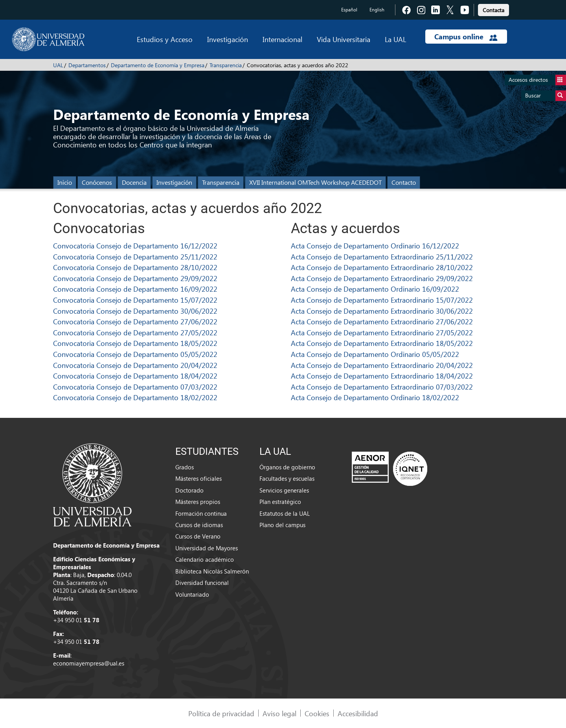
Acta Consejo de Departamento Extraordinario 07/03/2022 (382, 387)
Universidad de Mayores (207, 548)
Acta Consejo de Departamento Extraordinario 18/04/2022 (382, 376)
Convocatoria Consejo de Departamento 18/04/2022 (135, 376)
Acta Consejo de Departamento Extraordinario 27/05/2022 (382, 332)
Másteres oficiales (198, 478)
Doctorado (189, 490)
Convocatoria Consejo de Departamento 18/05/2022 (135, 343)
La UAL (395, 39)
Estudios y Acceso (165, 39)
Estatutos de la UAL (285, 513)
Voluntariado (192, 594)
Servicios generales (284, 490)
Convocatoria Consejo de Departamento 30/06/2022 (135, 311)
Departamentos (87, 65)
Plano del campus (282, 525)
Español (349, 10)
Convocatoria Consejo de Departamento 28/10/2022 (135, 267)
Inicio (65, 182)
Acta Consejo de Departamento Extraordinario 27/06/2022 (382, 321)
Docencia (134, 182)
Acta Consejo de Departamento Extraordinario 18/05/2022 (382, 343)
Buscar (546, 96)
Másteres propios (198, 502)
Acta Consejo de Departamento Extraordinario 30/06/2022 (382, 311)
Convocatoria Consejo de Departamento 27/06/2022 (135, 321)
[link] (493, 9)
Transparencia (226, 65)
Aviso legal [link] (279, 713)
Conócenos (97, 182)
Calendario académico (205, 559)
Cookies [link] (317, 713)
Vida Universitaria (344, 39)
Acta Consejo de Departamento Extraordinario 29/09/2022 (382, 278)
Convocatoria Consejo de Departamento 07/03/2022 (135, 387)
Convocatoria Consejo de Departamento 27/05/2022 (135, 332)
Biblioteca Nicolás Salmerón (212, 571)
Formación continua (201, 513)
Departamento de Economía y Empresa (158, 65)
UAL (58, 65)
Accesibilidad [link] (358, 713)
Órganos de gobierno (287, 467)
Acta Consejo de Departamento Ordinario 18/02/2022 (375, 397)
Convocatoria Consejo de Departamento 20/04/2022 (135, 365)
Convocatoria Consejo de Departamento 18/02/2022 (135, 397)
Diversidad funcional (202, 583)
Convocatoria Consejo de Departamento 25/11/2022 (135, 256)
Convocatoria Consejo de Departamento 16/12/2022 (135, 245)
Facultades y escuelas (287, 478)
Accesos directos (537, 80)
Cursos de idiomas (199, 525)
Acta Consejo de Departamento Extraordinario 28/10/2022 (382, 267)
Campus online (466, 37)
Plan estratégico (280, 502)
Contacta (493, 10)
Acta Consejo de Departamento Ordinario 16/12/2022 (375, 245)
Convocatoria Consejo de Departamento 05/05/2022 (135, 354)
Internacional (282, 39)
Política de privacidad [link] (221, 713)
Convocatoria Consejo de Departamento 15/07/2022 (135, 300)
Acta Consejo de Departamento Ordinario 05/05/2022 (375, 354)
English (377, 10)
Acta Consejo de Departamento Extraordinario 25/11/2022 (382, 256)
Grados (185, 467)
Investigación (228, 39)
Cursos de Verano (198, 536)
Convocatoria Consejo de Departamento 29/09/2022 (135, 278)
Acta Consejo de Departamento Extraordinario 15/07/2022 (382, 300)
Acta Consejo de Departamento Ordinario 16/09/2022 (375, 289)
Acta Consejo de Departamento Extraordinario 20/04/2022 (382, 365)
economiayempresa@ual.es (89, 663)
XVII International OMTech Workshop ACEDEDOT (315, 182)
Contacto (404, 182)
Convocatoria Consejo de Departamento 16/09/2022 (135, 289)
